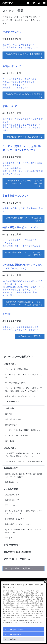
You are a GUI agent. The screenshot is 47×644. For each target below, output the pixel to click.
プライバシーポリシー (28, 622)
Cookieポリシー (22, 620)
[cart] (33, 3)
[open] (39, 3)
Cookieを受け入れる (15, 629)
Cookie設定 (11, 639)
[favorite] (28, 3)
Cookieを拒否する (14, 634)
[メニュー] (44, 3)
